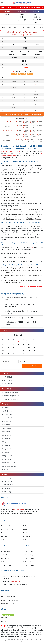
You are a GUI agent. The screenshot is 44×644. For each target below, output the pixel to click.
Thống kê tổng (6, 445)
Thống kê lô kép (7, 456)
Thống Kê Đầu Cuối (8, 408)
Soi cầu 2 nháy (6, 478)
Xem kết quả (32, 366)
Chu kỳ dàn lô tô (7, 411)
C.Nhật (41, 27)
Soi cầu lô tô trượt (7, 485)
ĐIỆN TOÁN (18, 8)
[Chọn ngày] (11, 361)
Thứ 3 (10, 27)
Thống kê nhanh (7, 439)
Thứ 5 (22, 27)
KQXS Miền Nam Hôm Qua (10, 399)
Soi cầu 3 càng (6, 492)
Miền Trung (22, 12)
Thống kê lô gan (7, 442)
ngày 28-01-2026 (27, 35)
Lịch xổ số (5, 330)
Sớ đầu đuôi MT (7, 418)
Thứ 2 (3, 27)
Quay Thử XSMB (7, 377)
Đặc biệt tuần (6, 425)
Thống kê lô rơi (6, 452)
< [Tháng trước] (3, 334)
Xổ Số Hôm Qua (7, 389)
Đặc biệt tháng (6, 428)
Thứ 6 (28, 27)
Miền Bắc (7, 12)
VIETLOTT (25, 8)
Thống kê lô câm (7, 449)
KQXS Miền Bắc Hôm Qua (10, 392)
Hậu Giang (37, 17)
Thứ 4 (16, 27)
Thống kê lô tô (6, 435)
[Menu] (2, 3)
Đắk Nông (22, 17)
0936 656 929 (16, 581)
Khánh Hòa (15, 35)
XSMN (12, 8)
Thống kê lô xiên (7, 459)
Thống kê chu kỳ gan (8, 463)
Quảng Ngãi (22, 20)
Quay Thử (5, 373)
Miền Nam (37, 12)
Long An (37, 22)
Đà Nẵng (22, 14)
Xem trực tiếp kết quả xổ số (11, 151)
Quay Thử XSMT (7, 380)
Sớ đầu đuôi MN (7, 421)
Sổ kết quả (5, 469)
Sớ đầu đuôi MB (7, 414)
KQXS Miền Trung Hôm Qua (11, 396)
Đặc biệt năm (6, 432)
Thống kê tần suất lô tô (9, 466)
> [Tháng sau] (34, 334)
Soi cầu (4, 474)
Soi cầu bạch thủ (7, 488)
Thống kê (5, 404)
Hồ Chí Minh (36, 20)
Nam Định (7, 14)
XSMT (7, 8)
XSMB (3, 8)
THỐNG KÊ (32, 8)
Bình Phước (37, 14)
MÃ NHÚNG (39, 8)
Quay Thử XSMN (7, 384)
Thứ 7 (35, 27)
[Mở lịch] (20, 361)
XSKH (32, 247)
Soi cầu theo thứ (7, 481)
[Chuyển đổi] (3, 298)
